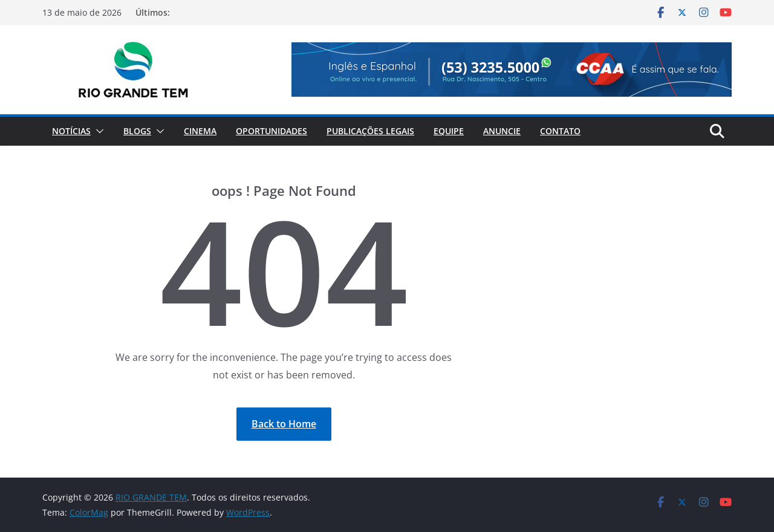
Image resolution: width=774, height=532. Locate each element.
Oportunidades (272, 131)
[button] (97, 131)
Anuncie (502, 131)
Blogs (137, 131)
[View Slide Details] (512, 70)
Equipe (449, 131)
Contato (560, 131)
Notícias (71, 131)
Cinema (200, 131)
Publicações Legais (370, 131)
